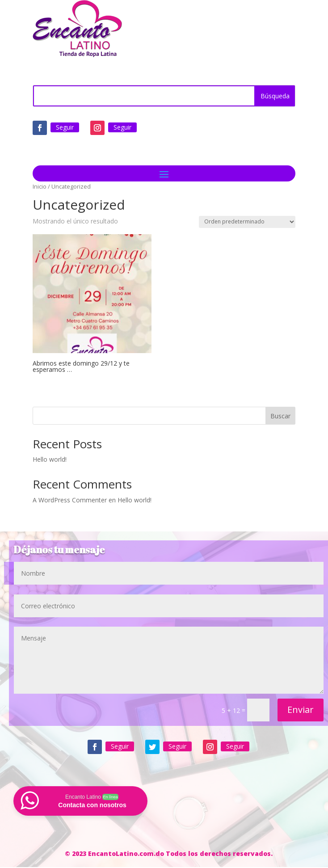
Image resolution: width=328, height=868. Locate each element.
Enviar (301, 710)
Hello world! (50, 459)
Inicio (40, 186)
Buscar (280, 416)
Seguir (65, 127)
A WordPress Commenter (70, 500)
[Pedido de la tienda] (247, 222)
